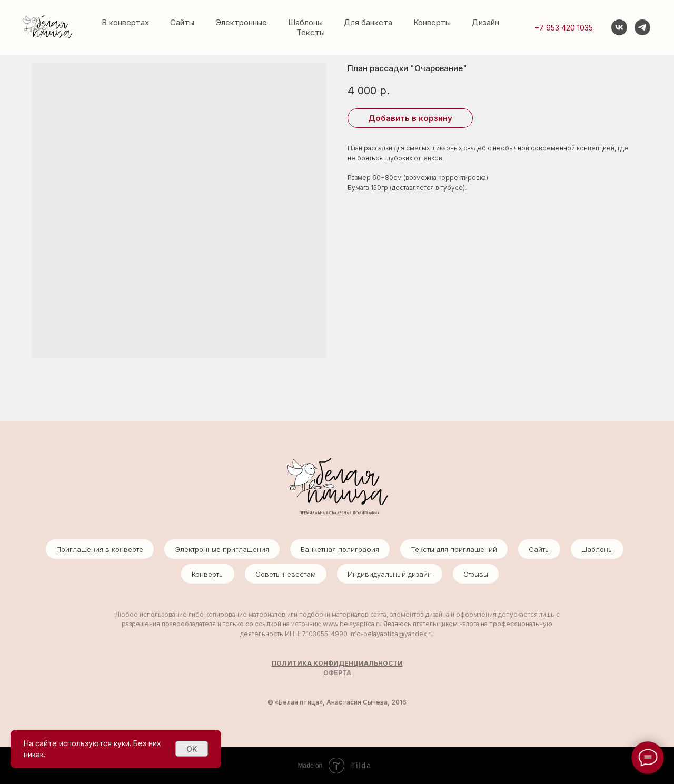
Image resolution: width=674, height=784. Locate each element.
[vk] (619, 27)
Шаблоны (305, 22)
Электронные (241, 22)
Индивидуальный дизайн (390, 574)
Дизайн (485, 22)
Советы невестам (286, 574)
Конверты (432, 22)
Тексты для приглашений (454, 549)
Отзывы (476, 574)
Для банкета (368, 22)
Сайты (182, 22)
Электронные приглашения (222, 549)
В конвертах (125, 22)
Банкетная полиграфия (340, 549)
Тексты (311, 32)
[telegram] (642, 27)
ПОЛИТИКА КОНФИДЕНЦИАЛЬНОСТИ (337, 663)
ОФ (329, 673)
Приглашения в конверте (100, 549)
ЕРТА (343, 673)
